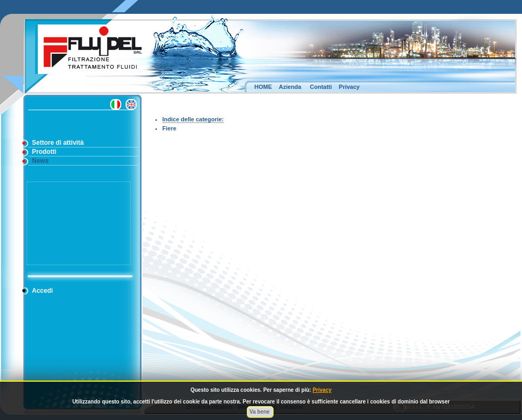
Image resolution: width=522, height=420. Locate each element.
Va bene (260, 412)
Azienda (290, 87)
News (40, 161)
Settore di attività (58, 143)
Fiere (169, 128)
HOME (263, 87)
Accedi (42, 291)
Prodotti (44, 152)
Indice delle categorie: (193, 119)
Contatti (321, 87)
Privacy (349, 87)
